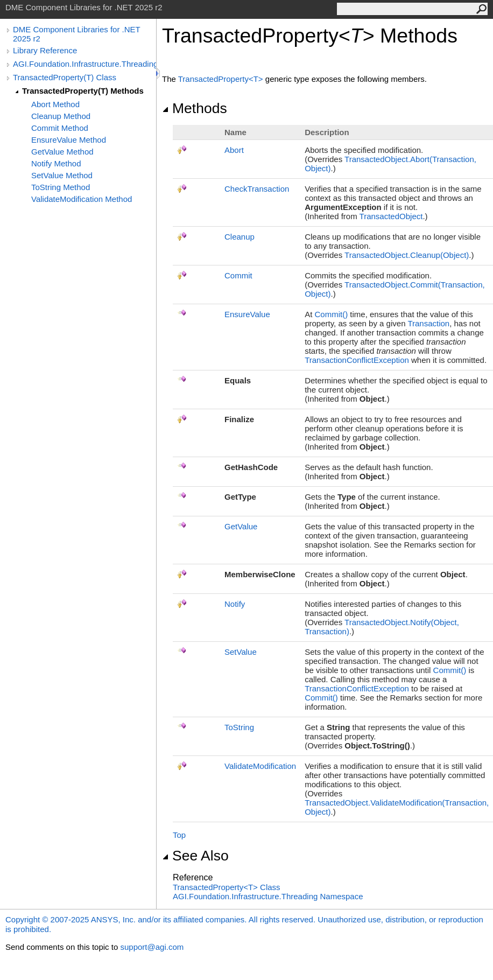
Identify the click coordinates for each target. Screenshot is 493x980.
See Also (195, 856)
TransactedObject (391, 216)
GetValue (241, 526)
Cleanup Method (61, 116)
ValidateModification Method (82, 199)
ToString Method (61, 187)
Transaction (428, 323)
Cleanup (240, 237)
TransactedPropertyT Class (227, 887)
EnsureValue (247, 314)
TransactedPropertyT (222, 79)
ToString (239, 727)
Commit (238, 275)
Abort (234, 150)
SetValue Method (62, 175)
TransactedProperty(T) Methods (83, 91)
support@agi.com (152, 947)
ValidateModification (260, 766)
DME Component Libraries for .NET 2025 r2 (76, 34)
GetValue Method (62, 152)
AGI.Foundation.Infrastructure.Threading (84, 64)
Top (179, 835)
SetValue (241, 652)
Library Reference (45, 50)
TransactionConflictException (357, 360)
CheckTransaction (257, 189)
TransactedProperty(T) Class (65, 77)
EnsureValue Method (69, 140)
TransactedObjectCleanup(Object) (407, 255)
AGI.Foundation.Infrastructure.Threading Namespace (268, 896)
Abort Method (55, 104)
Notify (235, 604)
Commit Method (60, 128)
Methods (195, 108)
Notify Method (56, 163)
